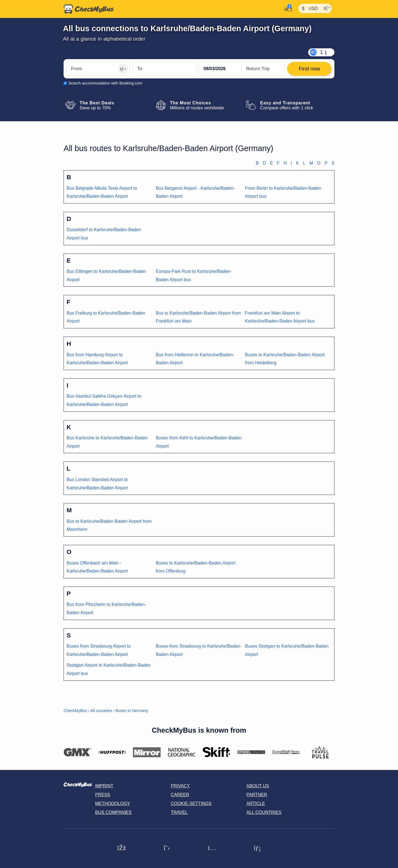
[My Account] (287, 9)
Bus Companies (113, 812)
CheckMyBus (75, 711)
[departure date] (220, 69)
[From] (98, 69)
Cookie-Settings (191, 804)
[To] (164, 69)
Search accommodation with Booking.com (105, 83)
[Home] (89, 9)
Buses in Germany (132, 711)
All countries (101, 711)
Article (256, 804)
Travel (179, 812)
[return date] (263, 69)
